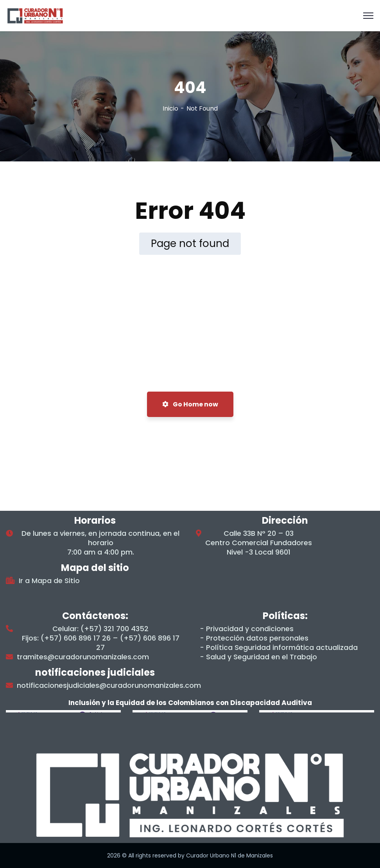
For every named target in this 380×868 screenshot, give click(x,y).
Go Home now (190, 404)
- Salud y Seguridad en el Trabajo (258, 657)
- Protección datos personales (254, 638)
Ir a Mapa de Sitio (49, 581)
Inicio (170, 108)
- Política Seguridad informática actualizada (279, 648)
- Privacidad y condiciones (247, 629)
